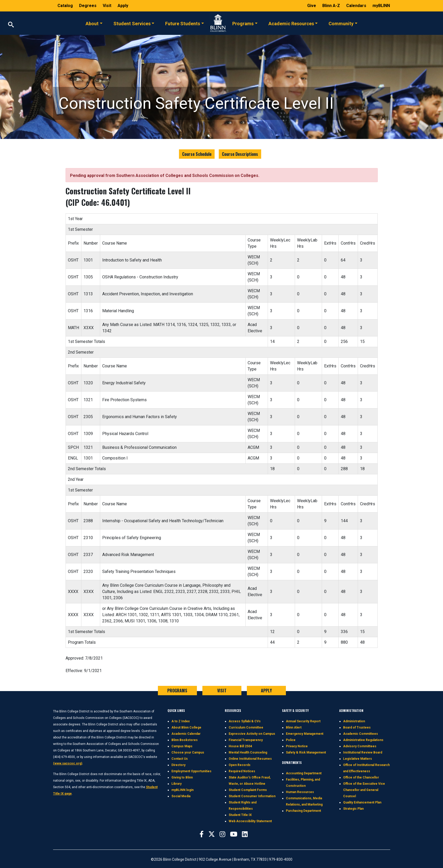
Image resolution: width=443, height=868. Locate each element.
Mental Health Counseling (248, 752)
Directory (178, 765)
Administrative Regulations (363, 740)
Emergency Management (305, 734)
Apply (123, 6)
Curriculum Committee (246, 727)
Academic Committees (361, 734)
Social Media (181, 796)
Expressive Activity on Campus (252, 734)
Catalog (66, 6)
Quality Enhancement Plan (362, 802)
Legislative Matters (358, 759)
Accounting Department (304, 773)
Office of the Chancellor (361, 777)
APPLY (266, 691)
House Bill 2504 (240, 746)
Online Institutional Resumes (250, 759)
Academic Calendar (186, 734)
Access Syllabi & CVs (245, 721)
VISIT (222, 691)
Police (291, 740)
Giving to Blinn (182, 777)
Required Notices (242, 771)
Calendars (357, 6)
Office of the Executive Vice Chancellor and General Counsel (364, 790)
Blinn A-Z (332, 6)
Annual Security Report (303, 721)
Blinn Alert (294, 727)
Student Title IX (240, 815)
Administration (354, 721)
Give (312, 6)
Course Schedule (197, 154)
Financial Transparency (246, 740)
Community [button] (341, 23)
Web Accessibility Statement (250, 821)
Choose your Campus (188, 752)
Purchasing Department (303, 811)
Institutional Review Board (363, 752)
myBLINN (381, 6)
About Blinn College (186, 727)
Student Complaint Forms (248, 790)
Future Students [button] (183, 23)
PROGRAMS (177, 691)
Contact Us (180, 759)
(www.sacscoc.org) (68, 763)
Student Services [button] (132, 23)
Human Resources (300, 792)
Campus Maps (182, 746)
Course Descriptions (240, 154)
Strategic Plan (353, 809)
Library (176, 784)
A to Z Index (181, 721)
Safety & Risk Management (306, 752)
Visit (108, 6)
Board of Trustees (357, 727)
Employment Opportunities (191, 771)
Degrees (88, 6)
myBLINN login (182, 790)
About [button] (92, 23)
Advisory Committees (360, 746)
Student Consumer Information (252, 796)
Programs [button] (243, 23)
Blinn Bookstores (185, 740)
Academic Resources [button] (291, 23)
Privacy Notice (297, 746)
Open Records (240, 765)
